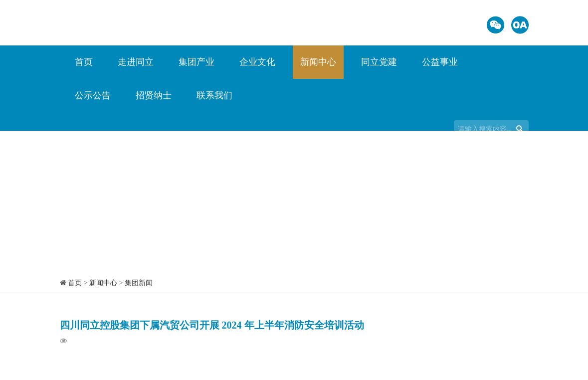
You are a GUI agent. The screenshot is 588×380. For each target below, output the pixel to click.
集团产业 (196, 62)
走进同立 (136, 62)
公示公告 (93, 95)
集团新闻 (139, 283)
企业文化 (257, 62)
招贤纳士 (154, 95)
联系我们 (214, 95)
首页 (84, 62)
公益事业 (440, 62)
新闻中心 (318, 62)
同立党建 (379, 62)
